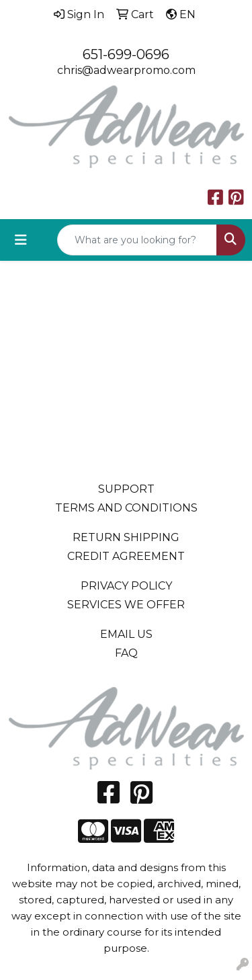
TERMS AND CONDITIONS (126, 508)
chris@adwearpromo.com (126, 70)
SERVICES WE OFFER (126, 605)
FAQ (126, 653)
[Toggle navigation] (21, 240)
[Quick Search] (137, 240)
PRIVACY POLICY (126, 586)
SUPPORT (126, 489)
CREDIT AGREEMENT (126, 556)
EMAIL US (126, 634)
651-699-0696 (126, 54)
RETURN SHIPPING (126, 537)
